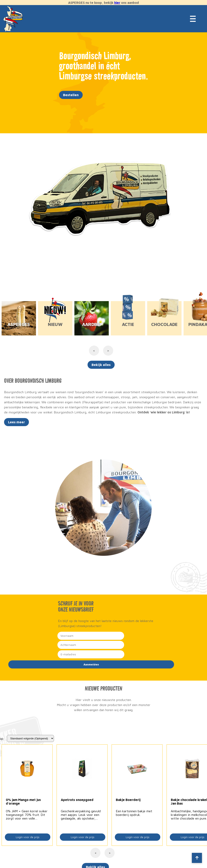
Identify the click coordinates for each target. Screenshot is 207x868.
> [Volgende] (110, 853)
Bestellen (71, 95)
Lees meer (16, 422)
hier (117, 3)
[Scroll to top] (197, 858)
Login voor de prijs (28, 837)
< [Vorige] (96, 853)
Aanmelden (91, 664)
